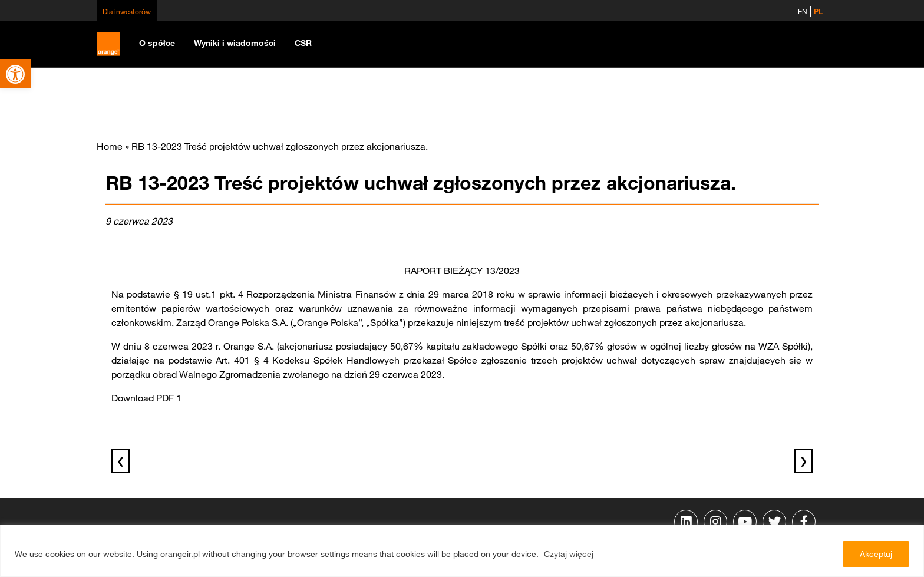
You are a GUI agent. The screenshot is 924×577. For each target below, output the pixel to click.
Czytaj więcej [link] (569, 554)
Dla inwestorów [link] (127, 11)
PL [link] (818, 11)
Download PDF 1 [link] (146, 398)
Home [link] (110, 146)
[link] (15, 74)
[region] (462, 551)
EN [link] (803, 11)
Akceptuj (876, 554)
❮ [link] (121, 461)
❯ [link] (803, 461)
